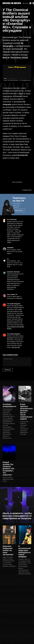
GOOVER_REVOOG (13, 272)
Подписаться (19, 210)
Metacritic (15, 115)
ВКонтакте (30, 3)
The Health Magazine (14, 304)
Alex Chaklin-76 (12, 294)
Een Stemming (12, 219)
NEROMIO (10, 248)
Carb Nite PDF (16, 347)
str (8, 259)
